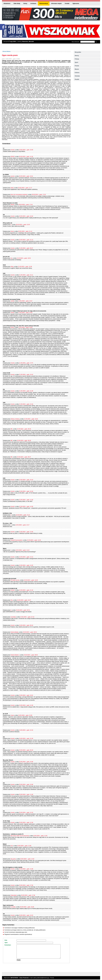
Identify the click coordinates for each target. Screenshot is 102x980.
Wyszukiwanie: (76, 42)
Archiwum (33, 3)
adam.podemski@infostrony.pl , (42, 978)
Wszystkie (78, 52)
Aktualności (7, 3)
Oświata (77, 76)
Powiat (77, 66)
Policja (77, 59)
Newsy (77, 56)
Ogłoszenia (76, 3)
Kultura (77, 73)
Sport (76, 62)
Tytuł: (6, 943)
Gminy (25, 3)
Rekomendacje (44, 3)
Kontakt (67, 3)
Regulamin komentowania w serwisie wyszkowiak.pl (18, 934)
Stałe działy (17, 3)
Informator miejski (56, 3)
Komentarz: (8, 945)
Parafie (77, 79)
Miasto (77, 69)
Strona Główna (7, 51)
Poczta (52, 978)
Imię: (6, 940)
